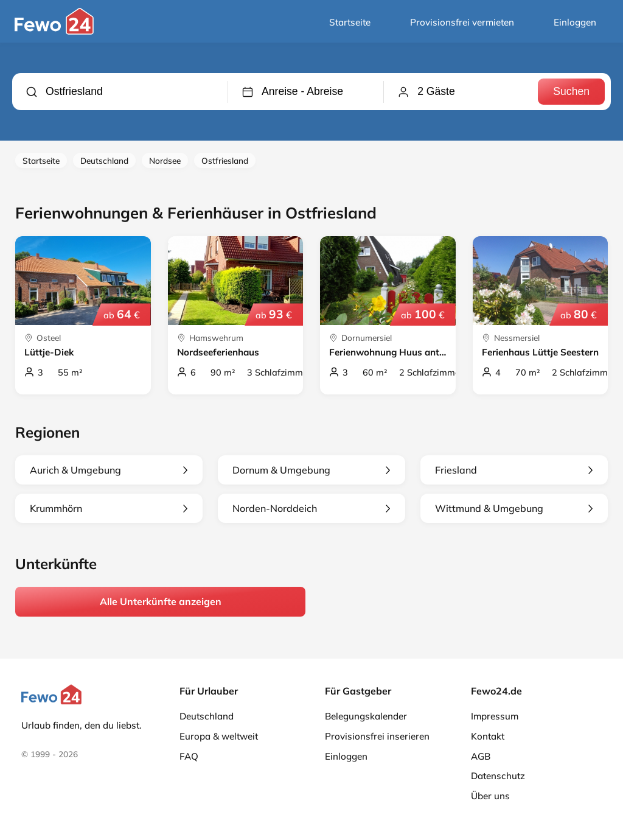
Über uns (490, 796)
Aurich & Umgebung (109, 470)
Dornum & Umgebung (311, 470)
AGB (481, 756)
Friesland (514, 470)
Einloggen (575, 22)
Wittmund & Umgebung (514, 508)
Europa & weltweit (219, 736)
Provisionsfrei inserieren (377, 736)
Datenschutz (498, 776)
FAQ (189, 756)
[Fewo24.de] (56, 32)
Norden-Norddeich (311, 508)
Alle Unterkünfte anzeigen (161, 601)
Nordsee (165, 160)
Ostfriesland (225, 160)
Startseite (350, 22)
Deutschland (104, 160)
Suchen (571, 91)
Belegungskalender (366, 716)
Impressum (495, 716)
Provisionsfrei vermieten (462, 22)
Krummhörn (109, 508)
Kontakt (488, 736)
